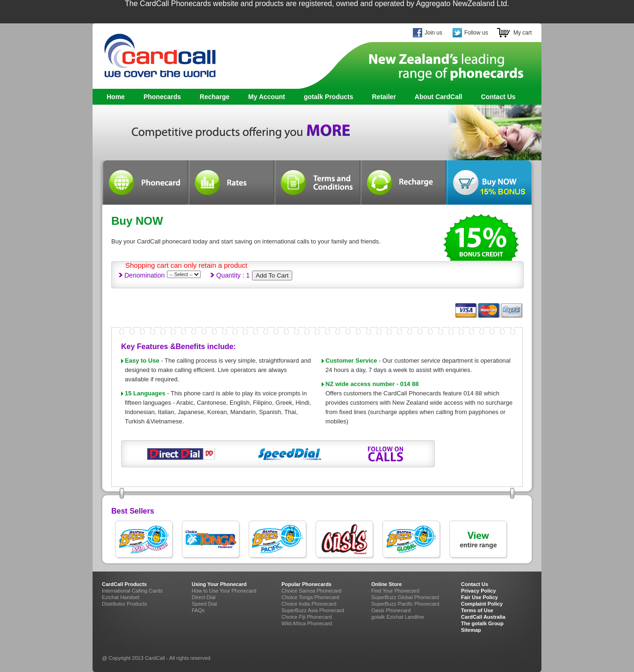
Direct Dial (204, 597)
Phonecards (160, 97)
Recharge (215, 97)
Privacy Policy (479, 591)
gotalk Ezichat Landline (398, 617)
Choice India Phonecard (309, 604)
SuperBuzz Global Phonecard (405, 597)
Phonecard (145, 182)
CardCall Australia (483, 617)
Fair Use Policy (479, 597)
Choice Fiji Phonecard (307, 617)
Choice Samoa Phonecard (311, 591)
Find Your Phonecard (395, 591)
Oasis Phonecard (391, 610)
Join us (433, 33)
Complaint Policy (482, 604)
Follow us (476, 33)
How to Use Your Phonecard (224, 591)
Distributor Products (125, 604)
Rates (231, 182)
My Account (267, 97)
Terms (317, 182)
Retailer (384, 97)
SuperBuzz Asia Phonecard (313, 610)
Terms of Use (477, 610)
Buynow (489, 182)
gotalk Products (326, 97)
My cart (522, 33)
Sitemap (471, 630)
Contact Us (498, 97)
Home (116, 97)
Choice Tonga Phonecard (310, 597)
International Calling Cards (132, 591)
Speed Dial (204, 604)
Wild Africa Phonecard (307, 623)
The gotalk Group (482, 623)
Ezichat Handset (121, 597)
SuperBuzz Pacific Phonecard (405, 604)
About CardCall (439, 97)
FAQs (198, 610)
